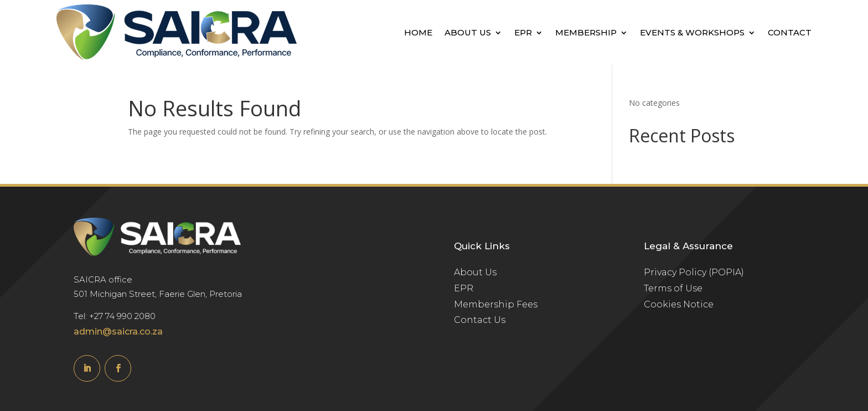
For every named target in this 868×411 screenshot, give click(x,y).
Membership (586, 32)
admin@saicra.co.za (118, 332)
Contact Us (480, 320)
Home (418, 32)
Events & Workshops (692, 32)
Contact (790, 32)
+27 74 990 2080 (122, 316)
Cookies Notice (679, 304)
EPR (523, 32)
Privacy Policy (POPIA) (694, 272)
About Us (468, 32)
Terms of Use (673, 288)
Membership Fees (496, 304)
